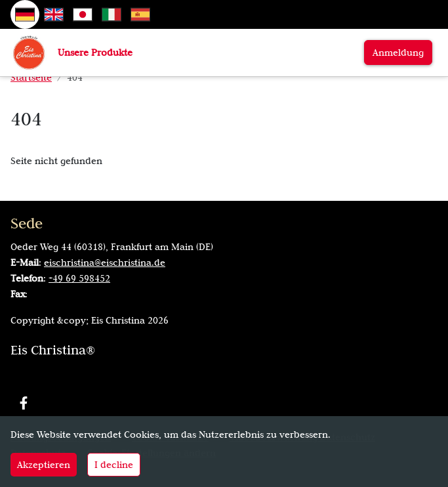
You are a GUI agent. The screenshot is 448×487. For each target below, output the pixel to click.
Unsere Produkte (95, 53)
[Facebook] (24, 403)
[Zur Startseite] (29, 52)
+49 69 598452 (79, 278)
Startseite (31, 77)
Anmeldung (398, 53)
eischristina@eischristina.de (105, 263)
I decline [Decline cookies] (114, 465)
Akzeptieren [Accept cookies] (44, 465)
